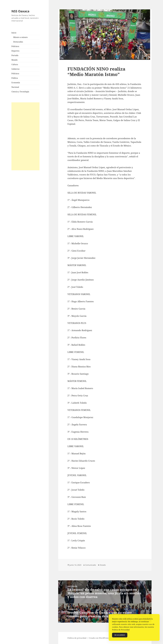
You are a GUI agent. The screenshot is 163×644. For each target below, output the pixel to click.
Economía (16, 83)
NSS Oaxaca (20, 11)
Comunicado (91, 565)
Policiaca (15, 46)
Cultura (15, 64)
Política (15, 78)
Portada (15, 55)
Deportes (15, 51)
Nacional (15, 87)
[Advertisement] (25, 136)
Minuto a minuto (20, 37)
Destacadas (18, 42)
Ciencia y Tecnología (20, 92)
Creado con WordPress (99, 638)
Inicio (14, 33)
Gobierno (15, 69)
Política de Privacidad (121, 631)
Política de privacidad (77, 638)
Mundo (14, 60)
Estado (103, 565)
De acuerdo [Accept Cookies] (120, 636)
